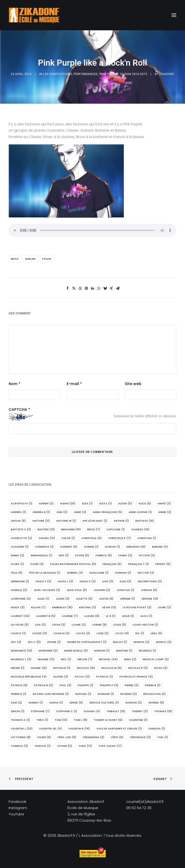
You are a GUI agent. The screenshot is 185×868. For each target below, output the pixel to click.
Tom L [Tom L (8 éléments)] (80, 720)
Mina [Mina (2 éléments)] (130, 659)
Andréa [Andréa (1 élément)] (18, 512)
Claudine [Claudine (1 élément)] (20, 547)
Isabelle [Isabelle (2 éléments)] (19, 590)
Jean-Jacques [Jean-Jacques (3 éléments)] (47, 590)
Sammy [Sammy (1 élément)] (36, 703)
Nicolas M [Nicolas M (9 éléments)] (112, 668)
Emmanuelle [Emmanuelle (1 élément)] (41, 555)
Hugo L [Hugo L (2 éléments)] (66, 581)
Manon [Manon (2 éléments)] (142, 642)
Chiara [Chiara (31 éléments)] (47, 538)
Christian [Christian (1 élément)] (147, 538)
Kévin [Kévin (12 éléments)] (109, 607)
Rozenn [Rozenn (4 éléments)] (129, 694)
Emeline (30, 259)
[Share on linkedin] (92, 288)
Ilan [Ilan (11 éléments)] (108, 581)
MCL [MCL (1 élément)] (66, 659)
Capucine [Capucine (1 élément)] (116, 529)
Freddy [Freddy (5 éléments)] (163, 564)
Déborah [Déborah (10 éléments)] (136, 547)
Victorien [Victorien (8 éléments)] (21, 737)
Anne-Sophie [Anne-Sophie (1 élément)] (140, 512)
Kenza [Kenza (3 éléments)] (18, 607)
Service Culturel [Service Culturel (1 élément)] (104, 703)
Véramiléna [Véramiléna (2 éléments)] (93, 737)
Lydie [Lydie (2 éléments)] (103, 633)
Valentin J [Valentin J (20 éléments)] (22, 729)
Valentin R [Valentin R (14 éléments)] (79, 729)
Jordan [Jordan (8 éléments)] (149, 590)
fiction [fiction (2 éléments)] (147, 555)
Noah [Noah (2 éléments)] (161, 668)
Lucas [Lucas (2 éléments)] (83, 633)
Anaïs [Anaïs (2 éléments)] (164, 503)
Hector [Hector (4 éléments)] (146, 573)
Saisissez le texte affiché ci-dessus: (145, 416)
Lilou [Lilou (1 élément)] (146, 616)
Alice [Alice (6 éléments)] (145, 503)
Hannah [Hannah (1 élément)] (123, 573)
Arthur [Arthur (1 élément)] (121, 521)
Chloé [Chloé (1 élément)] (68, 538)
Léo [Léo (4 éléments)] (16, 642)
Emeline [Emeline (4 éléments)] (160, 547)
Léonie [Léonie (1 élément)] (54, 642)
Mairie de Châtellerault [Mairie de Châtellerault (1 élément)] (87, 642)
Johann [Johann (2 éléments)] (102, 590)
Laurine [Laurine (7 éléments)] (70, 616)
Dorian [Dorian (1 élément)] (112, 547)
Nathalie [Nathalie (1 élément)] (62, 668)
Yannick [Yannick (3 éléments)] (19, 746)
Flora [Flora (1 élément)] (17, 564)
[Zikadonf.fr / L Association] (34, 15)
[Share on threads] (80, 288)
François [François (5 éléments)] (112, 564)
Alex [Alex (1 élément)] (87, 503)
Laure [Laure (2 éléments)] (164, 607)
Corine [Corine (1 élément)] (91, 547)
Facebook (17, 801)
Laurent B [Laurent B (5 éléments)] (46, 616)
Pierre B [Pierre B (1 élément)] (153, 685)
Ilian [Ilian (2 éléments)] (126, 581)
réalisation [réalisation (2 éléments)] (155, 694)
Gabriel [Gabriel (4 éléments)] (75, 573)
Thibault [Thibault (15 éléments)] (116, 711)
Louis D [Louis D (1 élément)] (18, 633)
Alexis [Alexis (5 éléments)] (125, 503)
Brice (15, 259)
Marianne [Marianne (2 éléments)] (48, 651)
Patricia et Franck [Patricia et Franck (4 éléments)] (136, 677)
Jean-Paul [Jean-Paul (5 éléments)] (77, 590)
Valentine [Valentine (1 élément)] (138, 720)
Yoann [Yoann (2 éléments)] (65, 746)
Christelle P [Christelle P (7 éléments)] (119, 538)
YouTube (16, 814)
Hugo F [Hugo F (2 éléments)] (43, 581)
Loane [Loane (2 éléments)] (79, 625)
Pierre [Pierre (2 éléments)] (132, 685)
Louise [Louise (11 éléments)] (40, 633)
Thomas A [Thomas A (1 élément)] (20, 720)
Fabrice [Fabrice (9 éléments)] (104, 555)
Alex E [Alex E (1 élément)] (105, 503)
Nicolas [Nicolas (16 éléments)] (86, 668)
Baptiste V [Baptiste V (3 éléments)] (21, 529)
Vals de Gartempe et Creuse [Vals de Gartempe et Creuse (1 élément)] (119, 729)
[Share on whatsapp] (99, 288)
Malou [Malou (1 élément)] (120, 642)
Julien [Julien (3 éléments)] (63, 599)
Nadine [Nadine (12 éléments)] (39, 668)
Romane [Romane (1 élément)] (106, 694)
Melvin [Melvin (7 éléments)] (85, 659)
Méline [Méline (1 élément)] (18, 668)
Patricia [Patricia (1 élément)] (105, 677)
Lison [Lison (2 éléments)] (59, 625)
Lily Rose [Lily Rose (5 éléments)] (20, 625)
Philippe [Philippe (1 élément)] (86, 685)
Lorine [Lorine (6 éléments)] (99, 625)
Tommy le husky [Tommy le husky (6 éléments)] (108, 720)
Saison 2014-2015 (134, 74)
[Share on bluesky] (105, 288)
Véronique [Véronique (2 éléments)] (140, 737)
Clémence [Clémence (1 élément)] (44, 547)
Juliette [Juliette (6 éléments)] (84, 599)
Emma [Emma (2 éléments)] (17, 555)
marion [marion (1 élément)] (102, 651)
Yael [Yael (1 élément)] (163, 737)
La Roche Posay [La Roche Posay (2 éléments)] (137, 607)
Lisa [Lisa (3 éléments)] (40, 625)
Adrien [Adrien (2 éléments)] (46, 503)
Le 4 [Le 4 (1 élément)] (111, 616)
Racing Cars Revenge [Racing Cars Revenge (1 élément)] (51, 694)
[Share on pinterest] (86, 288)
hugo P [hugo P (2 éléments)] (88, 581)
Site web (133, 384)
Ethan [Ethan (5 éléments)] (82, 555)
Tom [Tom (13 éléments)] (61, 720)
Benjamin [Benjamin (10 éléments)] (71, 529)
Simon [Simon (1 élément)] (18, 711)
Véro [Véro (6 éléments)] (117, 737)
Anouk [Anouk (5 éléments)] (18, 521)
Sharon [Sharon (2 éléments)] (134, 703)
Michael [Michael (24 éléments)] (108, 659)
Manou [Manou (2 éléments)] (164, 642)
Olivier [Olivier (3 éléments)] (61, 677)
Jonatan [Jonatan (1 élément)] (125, 590)
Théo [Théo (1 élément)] (42, 720)
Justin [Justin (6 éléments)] (106, 599)
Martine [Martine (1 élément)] (124, 651)
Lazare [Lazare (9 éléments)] (92, 616)
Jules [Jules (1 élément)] (43, 599)
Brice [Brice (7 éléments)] (94, 529)
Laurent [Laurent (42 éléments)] (20, 616)
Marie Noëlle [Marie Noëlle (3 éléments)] (76, 651)
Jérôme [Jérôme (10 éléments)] (150, 599)
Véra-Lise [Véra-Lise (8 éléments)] (67, 737)
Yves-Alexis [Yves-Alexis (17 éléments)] (110, 746)
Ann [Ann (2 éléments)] (62, 512)
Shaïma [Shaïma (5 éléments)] (156, 703)
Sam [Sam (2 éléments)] (16, 703)
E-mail (74, 384)
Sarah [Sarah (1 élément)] (56, 703)
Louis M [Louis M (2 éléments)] (62, 633)
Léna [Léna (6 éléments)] (156, 633)
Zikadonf (167, 74)
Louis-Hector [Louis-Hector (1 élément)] (145, 625)
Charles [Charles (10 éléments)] (140, 529)
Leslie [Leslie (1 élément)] (128, 616)
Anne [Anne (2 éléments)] (80, 512)
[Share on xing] (111, 288)
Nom (15, 384)
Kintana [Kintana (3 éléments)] (87, 607)
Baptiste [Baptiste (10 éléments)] (145, 521)
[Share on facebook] (67, 288)
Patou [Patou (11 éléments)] (82, 677)
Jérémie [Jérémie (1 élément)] (127, 599)
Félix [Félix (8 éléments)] (17, 573)
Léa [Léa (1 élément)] (140, 633)
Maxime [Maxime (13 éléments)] (46, 659)
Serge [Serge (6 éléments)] (76, 703)
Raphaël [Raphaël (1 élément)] (83, 694)
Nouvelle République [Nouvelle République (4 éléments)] (29, 677)
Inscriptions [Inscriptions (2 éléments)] (150, 581)
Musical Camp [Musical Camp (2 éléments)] (156, 659)
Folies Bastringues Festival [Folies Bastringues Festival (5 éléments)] (73, 564)
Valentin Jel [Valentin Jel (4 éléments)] (50, 729)
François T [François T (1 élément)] (139, 564)
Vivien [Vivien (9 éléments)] (44, 737)
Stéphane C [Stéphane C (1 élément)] (67, 711)
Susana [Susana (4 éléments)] (92, 711)
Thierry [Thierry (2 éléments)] (140, 711)
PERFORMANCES (86, 74)
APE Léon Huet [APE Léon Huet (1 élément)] (95, 521)
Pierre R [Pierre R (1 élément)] (19, 694)
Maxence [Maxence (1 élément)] (147, 651)
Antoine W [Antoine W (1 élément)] (66, 521)
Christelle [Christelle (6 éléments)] (92, 538)
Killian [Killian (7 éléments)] (38, 607)
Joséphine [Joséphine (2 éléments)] (21, 599)
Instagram (18, 808)
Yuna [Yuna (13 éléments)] (85, 746)
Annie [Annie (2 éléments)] (165, 512)
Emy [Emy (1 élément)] (64, 555)
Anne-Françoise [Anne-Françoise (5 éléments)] (107, 512)
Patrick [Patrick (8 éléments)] (19, 685)
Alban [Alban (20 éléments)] (68, 503)
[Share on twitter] (74, 288)
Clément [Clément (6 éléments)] (69, 547)
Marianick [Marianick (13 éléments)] (21, 651)
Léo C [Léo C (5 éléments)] (34, 642)
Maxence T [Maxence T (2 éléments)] (21, 659)
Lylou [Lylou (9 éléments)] (122, 633)
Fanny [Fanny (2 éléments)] (125, 555)
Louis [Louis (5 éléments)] (120, 625)
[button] (174, 15)
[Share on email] (118, 288)
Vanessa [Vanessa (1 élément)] (157, 729)
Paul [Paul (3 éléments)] (65, 685)
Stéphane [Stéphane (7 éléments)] (40, 711)
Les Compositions (58, 74)
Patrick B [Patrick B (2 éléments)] (43, 685)
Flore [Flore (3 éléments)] (37, 564)
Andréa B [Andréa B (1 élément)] (41, 512)
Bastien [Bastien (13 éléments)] (46, 529)
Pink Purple (109, 74)
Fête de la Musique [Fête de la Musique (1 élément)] (45, 573)
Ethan (47, 259)
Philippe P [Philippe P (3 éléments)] (109, 685)
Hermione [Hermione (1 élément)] (20, 581)
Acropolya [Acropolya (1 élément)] (22, 503)
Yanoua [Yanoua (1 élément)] (43, 746)
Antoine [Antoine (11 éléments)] (41, 521)
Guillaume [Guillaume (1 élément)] (99, 573)
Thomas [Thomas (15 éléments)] (163, 711)
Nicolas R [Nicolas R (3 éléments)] (138, 668)
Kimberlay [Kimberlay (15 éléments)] (62, 607)
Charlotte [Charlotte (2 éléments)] (21, 538)
